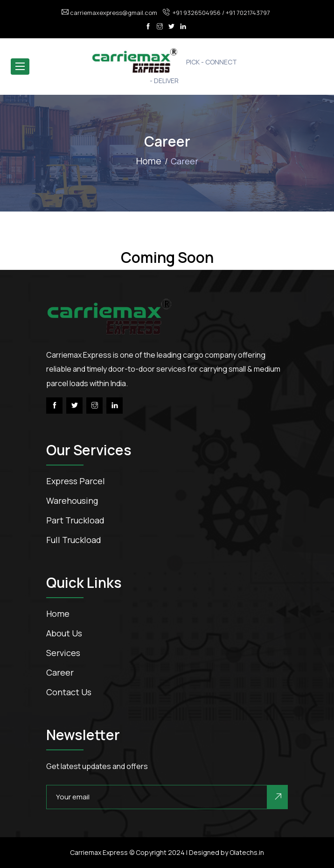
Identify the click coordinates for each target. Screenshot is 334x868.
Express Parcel (76, 481)
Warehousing (72, 501)
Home (149, 161)
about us (64, 633)
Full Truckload (74, 540)
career (60, 672)
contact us (69, 692)
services (63, 653)
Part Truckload (75, 520)
